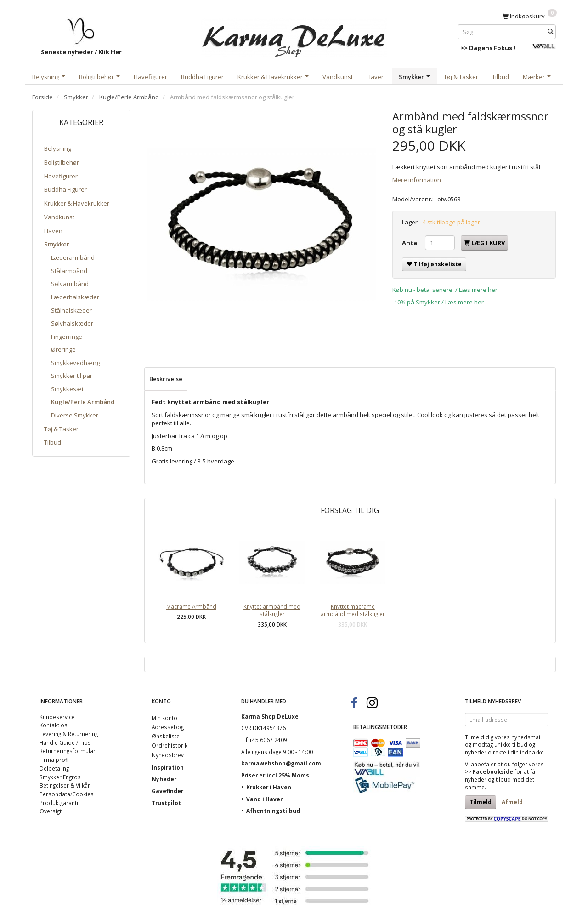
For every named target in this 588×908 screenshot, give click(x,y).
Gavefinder (167, 791)
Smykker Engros (60, 777)
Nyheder (164, 779)
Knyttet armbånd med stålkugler (272, 610)
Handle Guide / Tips (65, 742)
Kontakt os (54, 725)
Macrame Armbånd (191, 606)
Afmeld (512, 802)
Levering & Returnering (69, 734)
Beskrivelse (166, 379)
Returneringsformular (68, 751)
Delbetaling (54, 768)
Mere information (417, 180)
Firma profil (55, 760)
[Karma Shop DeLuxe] (294, 36)
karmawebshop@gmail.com (281, 763)
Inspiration (168, 767)
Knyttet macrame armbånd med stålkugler (353, 610)
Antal (411, 243)
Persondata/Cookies (67, 794)
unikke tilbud (511, 744)
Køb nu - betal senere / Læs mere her (445, 290)
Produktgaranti (59, 803)
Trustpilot (166, 803)
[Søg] (551, 31)
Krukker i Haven (269, 787)
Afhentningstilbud (273, 811)
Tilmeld (481, 802)
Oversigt (51, 811)
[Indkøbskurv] (530, 16)
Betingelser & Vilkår (65, 785)
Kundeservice (57, 717)
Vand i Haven (265, 799)
